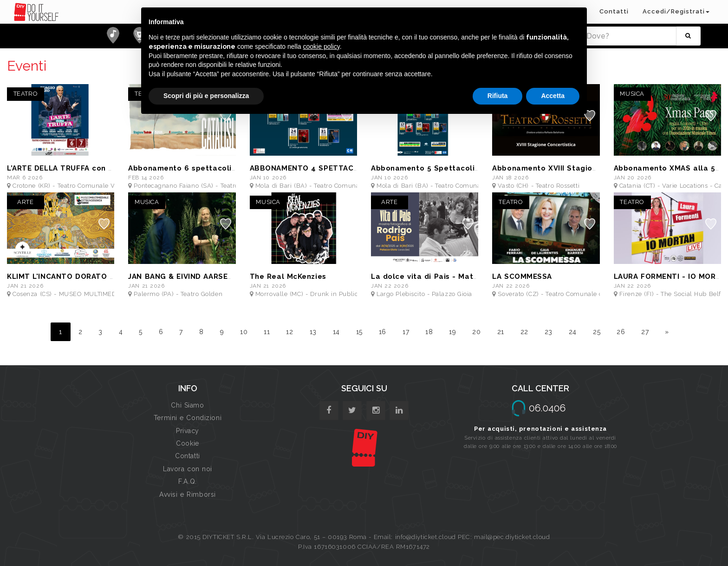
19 (452, 332)
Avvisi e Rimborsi (188, 494)
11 (267, 332)
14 (336, 332)
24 (573, 332)
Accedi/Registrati (676, 11)
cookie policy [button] (322, 46)
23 (549, 332)
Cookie (187, 443)
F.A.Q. (187, 481)
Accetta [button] (553, 96)
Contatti (614, 11)
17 (406, 332)
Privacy (188, 431)
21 (501, 332)
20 (476, 332)
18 (429, 332)
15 (359, 332)
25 (597, 332)
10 (244, 332)
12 (289, 332)
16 (383, 332)
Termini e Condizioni (188, 418)
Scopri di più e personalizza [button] (206, 96)
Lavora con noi (188, 469)
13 (313, 332)
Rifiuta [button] (498, 96)
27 (645, 332)
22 (524, 332)
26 (621, 332)
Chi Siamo (187, 405)
